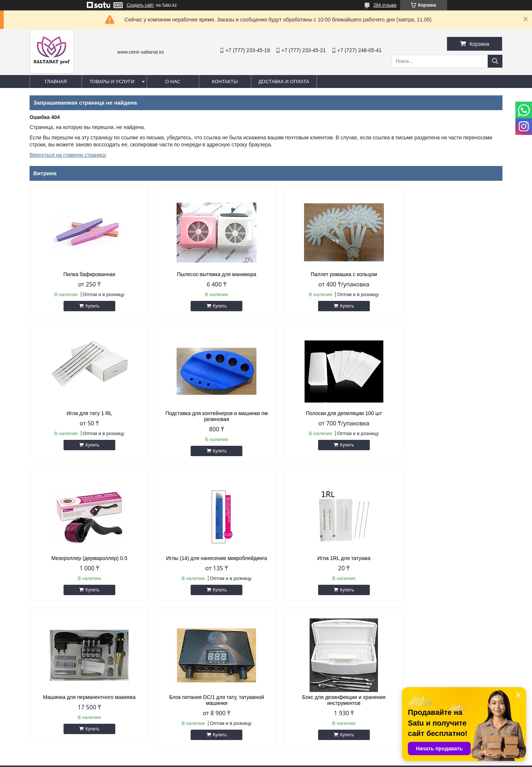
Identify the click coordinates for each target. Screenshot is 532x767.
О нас (173, 82)
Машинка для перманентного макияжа (206, 558)
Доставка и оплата (284, 82)
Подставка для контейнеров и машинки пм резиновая (86, 416)
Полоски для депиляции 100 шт (206, 413)
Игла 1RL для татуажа (86, 558)
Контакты (225, 82)
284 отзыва (385, 5)
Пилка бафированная (86, 274)
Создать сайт (140, 5)
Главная (56, 82)
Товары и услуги (112, 82)
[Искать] (495, 61)
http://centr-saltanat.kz (303, 703)
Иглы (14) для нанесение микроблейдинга (446, 413)
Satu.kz (297, 753)
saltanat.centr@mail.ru (303, 712)
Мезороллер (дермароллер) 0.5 (326, 413)
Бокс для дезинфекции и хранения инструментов (446, 561)
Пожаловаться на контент (287, 760)
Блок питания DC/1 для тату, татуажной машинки (326, 561)
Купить (89, 306)
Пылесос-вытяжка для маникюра (206, 274)
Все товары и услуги (470, 616)
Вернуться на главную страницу (68, 155)
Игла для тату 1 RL (446, 274)
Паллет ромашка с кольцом (326, 274)
